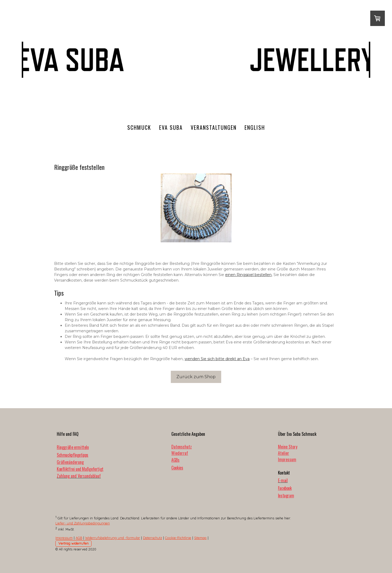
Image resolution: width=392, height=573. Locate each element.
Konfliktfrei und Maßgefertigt (80, 469)
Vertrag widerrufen (73, 543)
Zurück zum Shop (196, 377)
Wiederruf (180, 453)
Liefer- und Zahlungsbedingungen (83, 523)
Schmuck (139, 127)
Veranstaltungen (214, 127)
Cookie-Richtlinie (178, 538)
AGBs (175, 460)
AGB (79, 538)
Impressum (287, 459)
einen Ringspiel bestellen (248, 275)
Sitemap (200, 538)
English (255, 127)
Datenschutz (182, 447)
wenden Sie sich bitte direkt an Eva (217, 359)
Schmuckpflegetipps (73, 455)
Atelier (284, 453)
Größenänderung (70, 462)
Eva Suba (171, 127)
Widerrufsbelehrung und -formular (113, 538)
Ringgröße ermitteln (73, 447)
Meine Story (288, 447)
